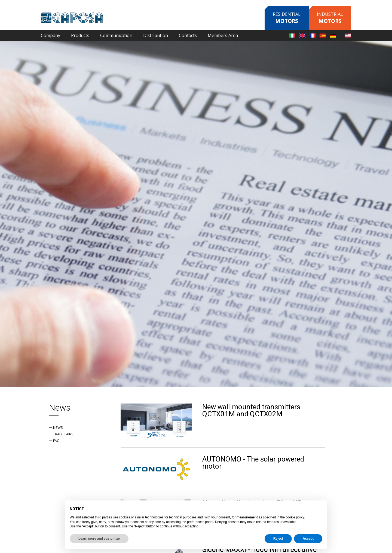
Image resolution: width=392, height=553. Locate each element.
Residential (287, 18)
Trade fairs (63, 434)
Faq (56, 441)
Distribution (156, 35)
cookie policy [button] (295, 517)
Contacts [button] (188, 35)
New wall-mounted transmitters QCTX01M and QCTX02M (251, 410)
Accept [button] (308, 539)
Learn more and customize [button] (99, 539)
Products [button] (80, 35)
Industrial (330, 18)
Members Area (223, 35)
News (58, 427)
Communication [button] (116, 35)
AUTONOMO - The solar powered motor (253, 463)
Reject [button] (278, 539)
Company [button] (50, 35)
